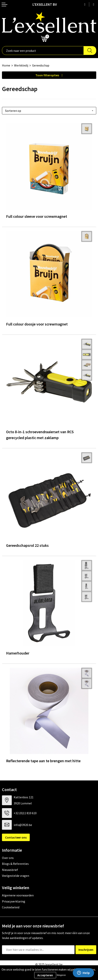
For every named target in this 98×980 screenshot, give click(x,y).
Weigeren (61, 975)
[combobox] (43, 51)
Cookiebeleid (11, 907)
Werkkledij (21, 65)
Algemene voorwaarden (18, 895)
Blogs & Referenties (15, 864)
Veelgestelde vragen (16, 876)
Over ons (8, 858)
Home (6, 65)
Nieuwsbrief (10, 870)
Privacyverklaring (14, 901)
